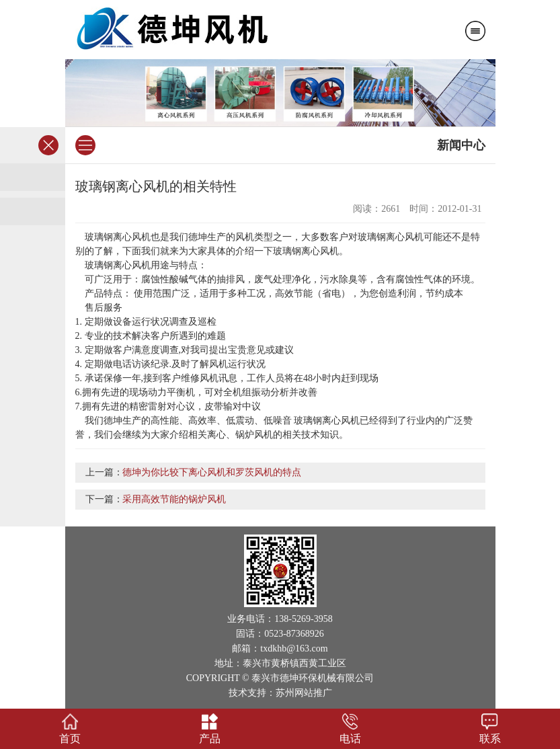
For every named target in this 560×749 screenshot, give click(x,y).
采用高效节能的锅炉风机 (174, 499)
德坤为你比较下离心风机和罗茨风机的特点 (212, 472)
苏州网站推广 (304, 693)
